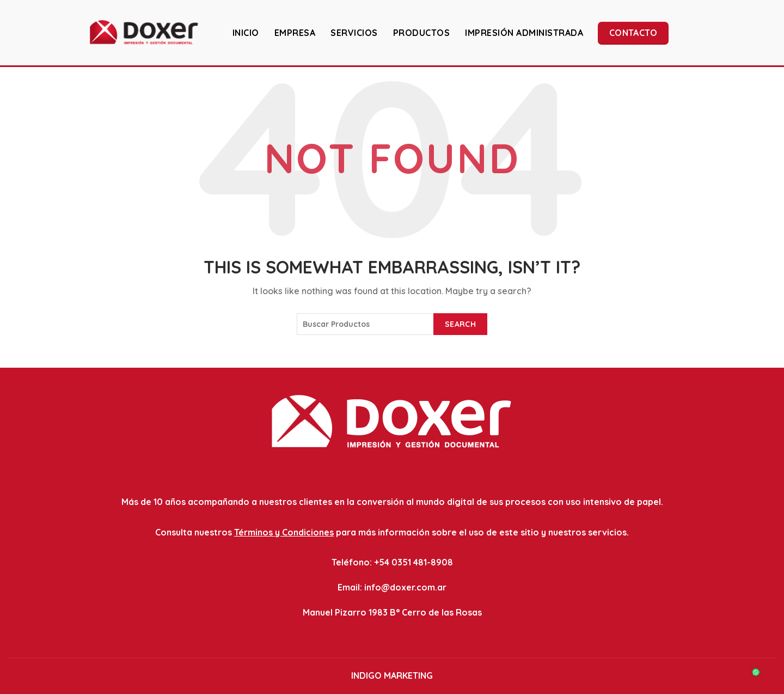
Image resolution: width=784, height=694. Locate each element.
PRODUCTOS (422, 33)
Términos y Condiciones (284, 532)
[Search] (767, 32)
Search (460, 324)
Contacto (633, 33)
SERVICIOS (354, 33)
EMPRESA (295, 33)
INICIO (246, 33)
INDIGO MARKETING (392, 675)
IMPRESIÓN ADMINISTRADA (524, 33)
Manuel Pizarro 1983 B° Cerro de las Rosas (392, 612)
